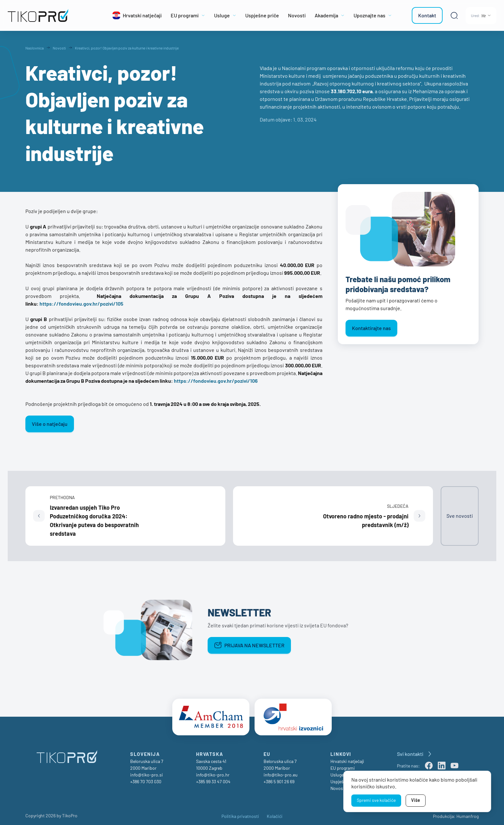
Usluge (337, 772)
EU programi (343, 765)
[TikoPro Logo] (53, 15)
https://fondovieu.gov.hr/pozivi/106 (216, 381)
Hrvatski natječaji (347, 759)
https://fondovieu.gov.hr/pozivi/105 (81, 304)
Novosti (338, 786)
